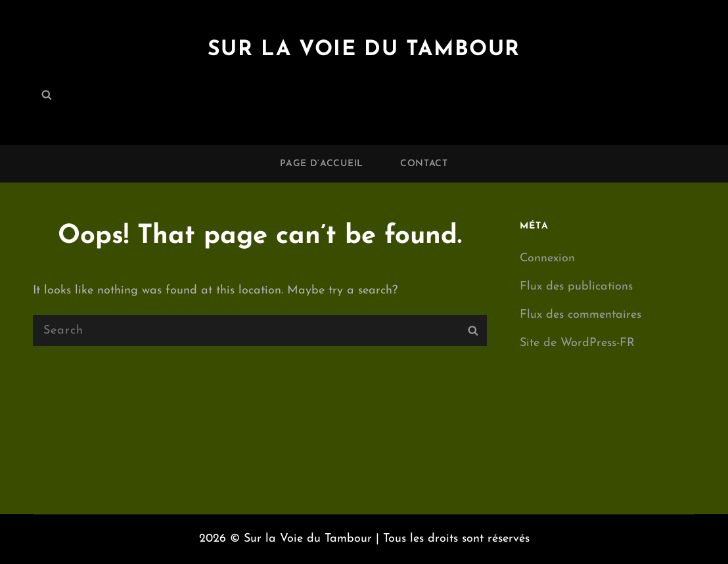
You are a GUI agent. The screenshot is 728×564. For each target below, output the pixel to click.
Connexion (547, 258)
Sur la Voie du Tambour (364, 50)
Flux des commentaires (580, 315)
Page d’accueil (322, 164)
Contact (424, 164)
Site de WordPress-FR (577, 343)
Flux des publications (576, 287)
